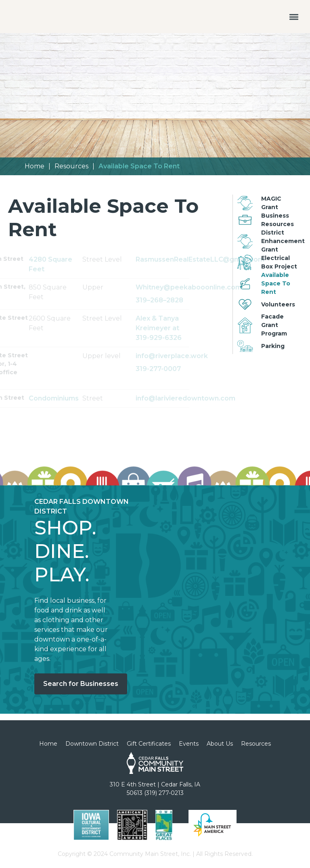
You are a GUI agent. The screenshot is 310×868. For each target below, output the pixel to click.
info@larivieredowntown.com (189, 398)
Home (35, 166)
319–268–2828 (192, 300)
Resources (71, 166)
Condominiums (80, 398)
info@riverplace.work (189, 356)
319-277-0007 (184, 369)
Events (189, 744)
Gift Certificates (149, 744)
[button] (294, 17)
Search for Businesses (81, 684)
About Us (220, 744)
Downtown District (92, 744)
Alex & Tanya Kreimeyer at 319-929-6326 (185, 328)
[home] (29, 6)
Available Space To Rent (139, 166)
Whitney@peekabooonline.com (195, 287)
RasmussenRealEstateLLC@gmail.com (195, 259)
